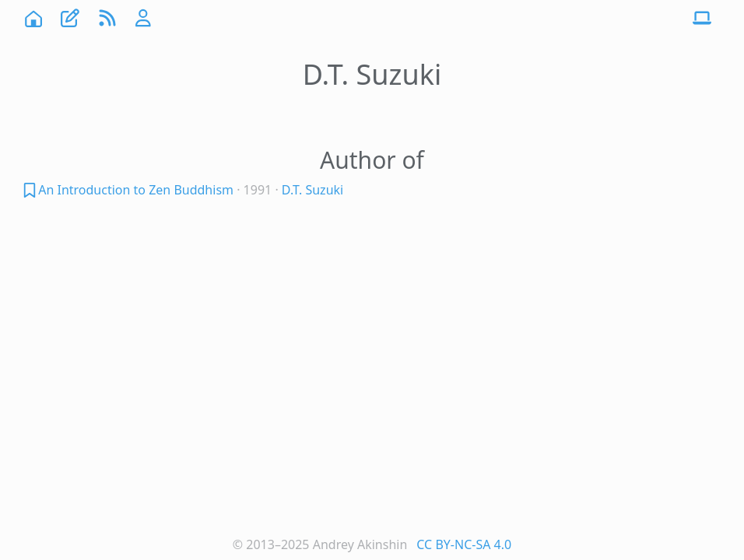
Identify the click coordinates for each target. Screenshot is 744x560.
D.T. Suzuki (312, 190)
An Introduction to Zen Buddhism (136, 190)
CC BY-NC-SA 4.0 (464, 544)
